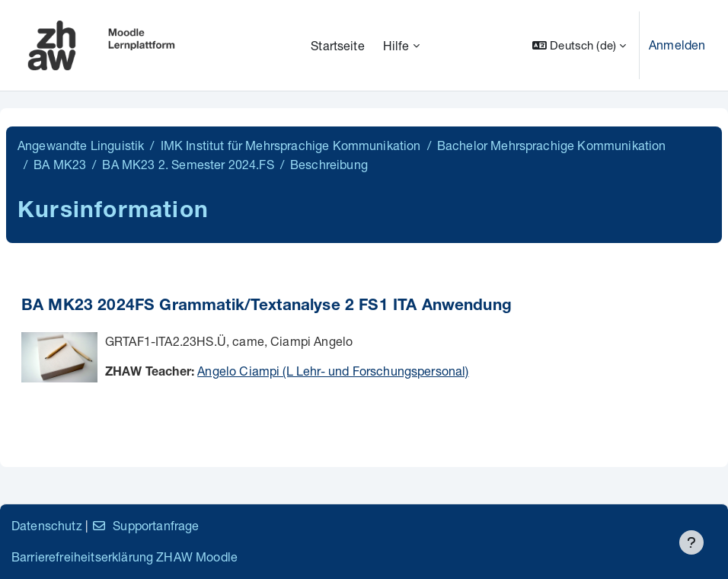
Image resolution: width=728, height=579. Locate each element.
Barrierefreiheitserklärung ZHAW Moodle (125, 557)
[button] (579, 45)
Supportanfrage (145, 525)
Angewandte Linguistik (81, 145)
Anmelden (677, 45)
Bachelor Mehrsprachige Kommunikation (552, 145)
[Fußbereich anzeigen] (691, 542)
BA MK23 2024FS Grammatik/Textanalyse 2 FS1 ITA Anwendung (267, 307)
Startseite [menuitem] (338, 45)
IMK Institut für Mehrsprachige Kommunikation (291, 145)
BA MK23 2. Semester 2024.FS (188, 164)
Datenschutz (47, 525)
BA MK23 (60, 164)
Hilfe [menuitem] (396, 45)
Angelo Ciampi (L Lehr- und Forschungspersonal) (333, 371)
